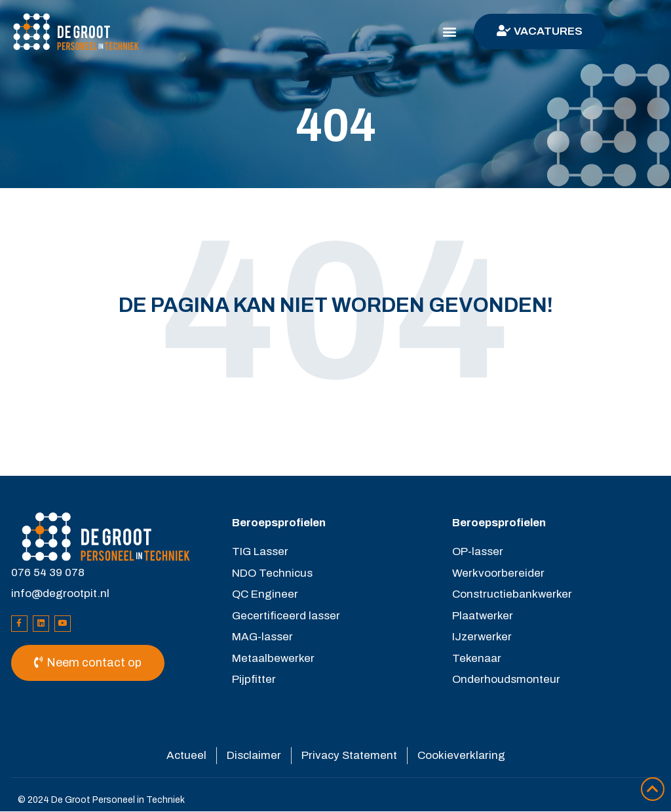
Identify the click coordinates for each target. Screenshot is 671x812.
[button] (450, 32)
